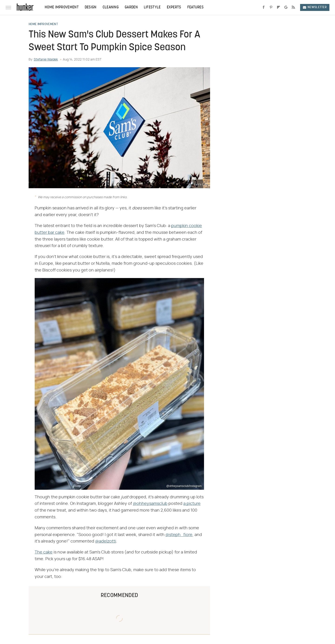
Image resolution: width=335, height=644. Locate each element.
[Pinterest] (271, 7)
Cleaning (111, 7)
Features (195, 7)
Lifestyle (152, 7)
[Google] (286, 7)
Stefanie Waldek (46, 60)
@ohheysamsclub (150, 504)
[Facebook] (264, 7)
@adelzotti (106, 541)
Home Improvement (62, 7)
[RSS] (293, 7)
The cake (44, 552)
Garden (131, 7)
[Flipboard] (278, 7)
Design (91, 7)
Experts (174, 7)
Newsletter (315, 7)
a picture (192, 504)
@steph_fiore (179, 535)
